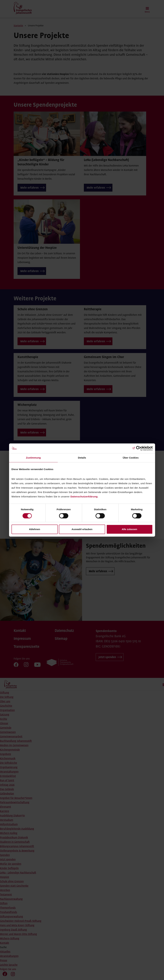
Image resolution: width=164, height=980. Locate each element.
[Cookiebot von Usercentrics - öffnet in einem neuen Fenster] (138, 448)
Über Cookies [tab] (131, 458)
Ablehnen (35, 529)
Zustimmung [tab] (33, 458)
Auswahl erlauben (82, 529)
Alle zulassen (129, 529)
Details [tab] (82, 458)
